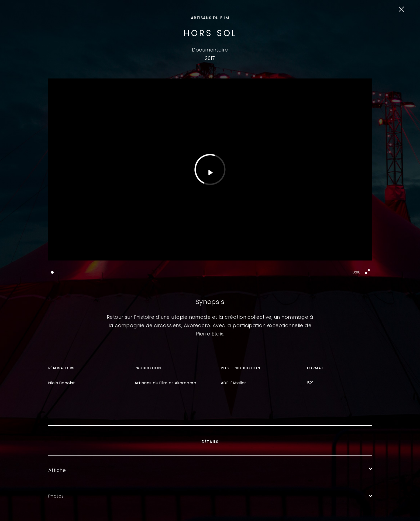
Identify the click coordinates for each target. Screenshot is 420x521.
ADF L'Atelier (233, 383)
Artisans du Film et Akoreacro (165, 383)
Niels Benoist (62, 383)
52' (310, 383)
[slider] (200, 272)
